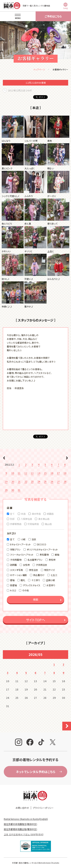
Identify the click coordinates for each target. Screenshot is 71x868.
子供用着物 (16, 560)
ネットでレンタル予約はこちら (36, 772)
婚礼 (23, 580)
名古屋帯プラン (35, 560)
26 (52, 481)
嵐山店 (48, 524)
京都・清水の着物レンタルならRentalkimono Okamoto (36, 863)
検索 (36, 599)
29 (6, 490)
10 (13, 473)
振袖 (57, 555)
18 (65, 473)
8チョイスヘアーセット (20, 544)
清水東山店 (44, 519)
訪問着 (13, 565)
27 (58, 481)
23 (32, 481)
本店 (23, 514)
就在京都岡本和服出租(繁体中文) (20, 829)
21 (19, 481)
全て (12, 514)
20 (13, 481)
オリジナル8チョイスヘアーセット (42, 549)
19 (6, 481)
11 (19, 473)
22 (26, 481)
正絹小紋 (51, 580)
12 (26, 473)
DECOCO (42, 544)
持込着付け (39, 575)
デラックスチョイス (32, 585)
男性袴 (52, 560)
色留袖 (13, 585)
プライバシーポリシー (43, 808)
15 (45, 473)
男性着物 (44, 555)
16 (52, 473)
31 (19, 490)
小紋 (23, 539)
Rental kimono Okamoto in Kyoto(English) (26, 819)
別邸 (12, 519)
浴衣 (34, 539)
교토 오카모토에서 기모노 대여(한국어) (24, 834)
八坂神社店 (26, 519)
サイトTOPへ (35, 620)
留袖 (12, 580)
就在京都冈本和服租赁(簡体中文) (20, 824)
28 (65, 481)
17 (58, 473)
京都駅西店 (16, 524)
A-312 (13, 590)
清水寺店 (36, 514)
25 (45, 481)
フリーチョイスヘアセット (22, 555)
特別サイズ (49, 570)
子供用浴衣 (41, 565)
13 (32, 473)
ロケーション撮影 (19, 575)
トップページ (39, 69)
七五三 (54, 575)
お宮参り (51, 585)
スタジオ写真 (16, 570)
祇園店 (50, 514)
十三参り (36, 580)
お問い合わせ (22, 808)
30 (13, 490)
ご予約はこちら (53, 16)
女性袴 (26, 565)
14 (39, 473)
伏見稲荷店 (33, 524)
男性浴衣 (34, 570)
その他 (25, 590)
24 (39, 481)
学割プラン (15, 549)
